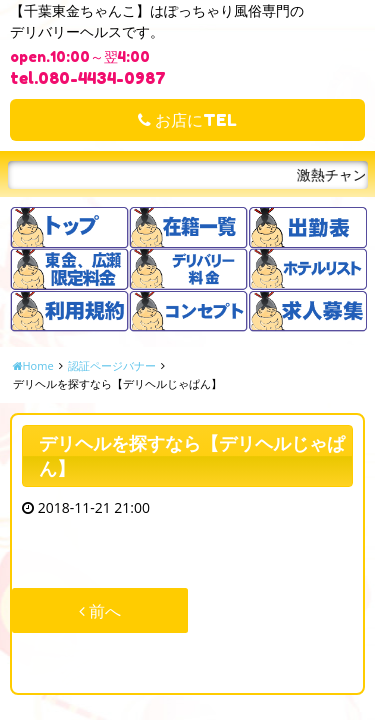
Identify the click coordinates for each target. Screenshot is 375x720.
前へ (100, 611)
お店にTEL (187, 120)
